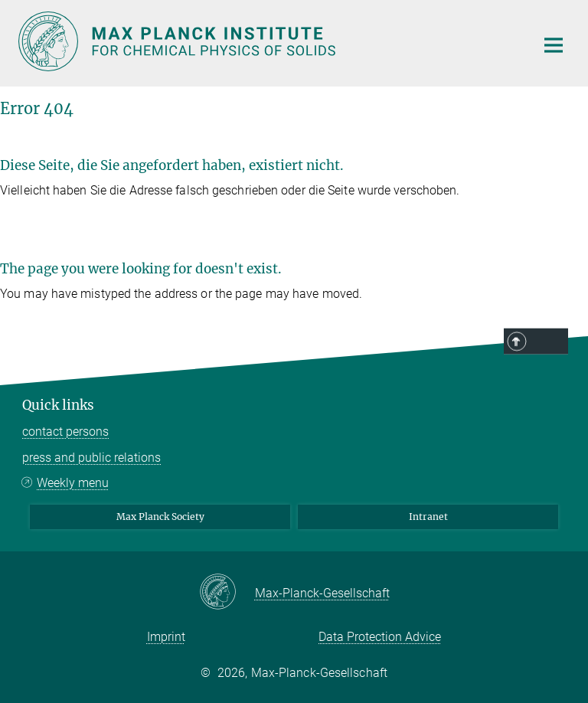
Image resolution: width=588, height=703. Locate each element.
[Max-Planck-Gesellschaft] (227, 593)
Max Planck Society (160, 517)
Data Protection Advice (380, 637)
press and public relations (91, 458)
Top (548, 342)
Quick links (58, 405)
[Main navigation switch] (554, 45)
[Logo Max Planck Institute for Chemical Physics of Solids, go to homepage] (267, 41)
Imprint (166, 637)
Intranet (428, 517)
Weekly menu (73, 483)
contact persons (65, 432)
